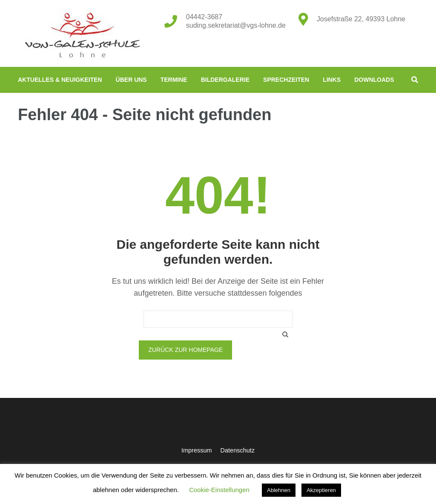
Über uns (131, 80)
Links (332, 80)
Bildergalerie (225, 80)
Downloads (374, 80)
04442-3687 (204, 17)
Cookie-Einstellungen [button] (219, 490)
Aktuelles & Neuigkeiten (60, 80)
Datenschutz (238, 450)
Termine (174, 80)
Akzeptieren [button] (321, 490)
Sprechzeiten (286, 80)
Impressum (197, 450)
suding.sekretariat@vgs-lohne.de (236, 25)
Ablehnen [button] (279, 490)
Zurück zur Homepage (185, 350)
